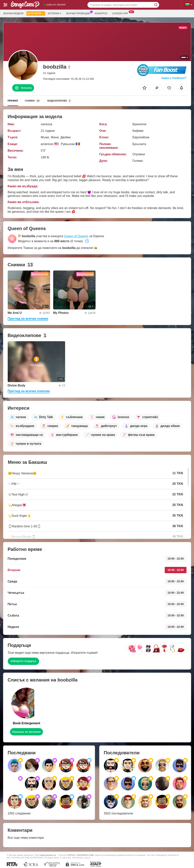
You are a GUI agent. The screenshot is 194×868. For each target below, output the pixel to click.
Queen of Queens (76, 236)
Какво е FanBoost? (174, 78)
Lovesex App (121, 13)
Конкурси (101, 13)
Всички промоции (79, 13)
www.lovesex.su (48, 855)
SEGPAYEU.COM (85, 855)
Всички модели (13, 13)
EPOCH (71, 855)
